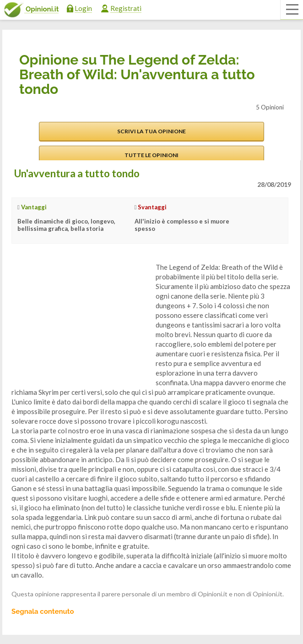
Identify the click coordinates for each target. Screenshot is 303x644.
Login (83, 8)
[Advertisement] (80, 320)
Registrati (126, 8)
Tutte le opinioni (151, 155)
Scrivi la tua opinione (151, 131)
